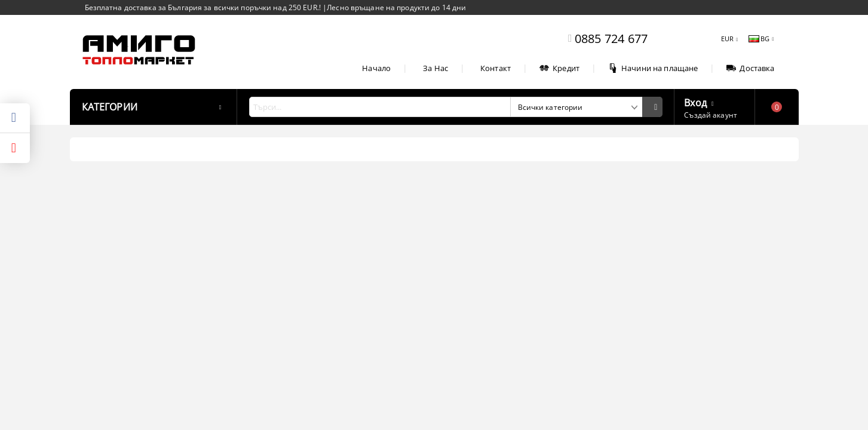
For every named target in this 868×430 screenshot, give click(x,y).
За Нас (435, 68)
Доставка (750, 68)
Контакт (496, 68)
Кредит (559, 68)
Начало (376, 68)
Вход (695, 102)
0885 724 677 (611, 39)
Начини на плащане (653, 68)
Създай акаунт (711, 115)
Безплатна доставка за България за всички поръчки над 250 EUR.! (204, 7)
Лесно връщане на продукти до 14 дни (396, 7)
